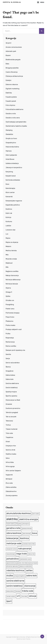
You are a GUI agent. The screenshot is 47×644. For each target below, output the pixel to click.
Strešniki (9, 404)
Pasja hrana (10, 317)
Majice (8, 238)
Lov (7, 234)
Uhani (8, 442)
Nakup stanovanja (12, 275)
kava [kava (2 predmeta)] (35, 533)
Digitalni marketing (13, 89)
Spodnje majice (11, 392)
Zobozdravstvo (11, 491)
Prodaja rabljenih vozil (14, 329)
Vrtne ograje (10, 466)
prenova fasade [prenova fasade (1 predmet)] (33, 563)
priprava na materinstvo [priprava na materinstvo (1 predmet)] (26, 566)
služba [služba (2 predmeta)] (10, 576)
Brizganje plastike (12, 68)
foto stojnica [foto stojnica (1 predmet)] (26, 524)
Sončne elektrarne (12, 383)
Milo (7, 255)
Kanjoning (9, 172)
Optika (8, 296)
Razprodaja (10, 338)
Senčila (8, 354)
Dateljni (8, 80)
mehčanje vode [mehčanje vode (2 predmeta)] (14, 543)
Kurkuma (9, 222)
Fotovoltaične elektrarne (14, 109)
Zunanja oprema (12, 496)
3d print (8, 43)
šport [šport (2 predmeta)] (9, 601)
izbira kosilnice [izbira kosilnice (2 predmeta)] (14, 533)
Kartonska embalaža (13, 180)
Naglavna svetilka (12, 271)
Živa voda (9, 483)
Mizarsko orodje (11, 259)
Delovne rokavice (12, 84)
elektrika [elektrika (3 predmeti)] (12, 519)
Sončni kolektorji (12, 388)
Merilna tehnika (11, 251)
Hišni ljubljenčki (11, 155)
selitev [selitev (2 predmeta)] (29, 570)
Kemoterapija (10, 188)
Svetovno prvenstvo (13, 408)
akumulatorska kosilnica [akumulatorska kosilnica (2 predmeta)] (19, 513)
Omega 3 (9, 292)
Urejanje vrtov (11, 446)
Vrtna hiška (10, 462)
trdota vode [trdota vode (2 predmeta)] (28, 591)
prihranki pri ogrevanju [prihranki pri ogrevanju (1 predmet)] (12, 566)
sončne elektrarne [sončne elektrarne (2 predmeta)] (15, 581)
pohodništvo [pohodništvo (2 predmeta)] (13, 559)
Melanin (8, 246)
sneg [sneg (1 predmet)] (16, 576)
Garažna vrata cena (13, 118)
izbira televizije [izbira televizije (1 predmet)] (27, 534)
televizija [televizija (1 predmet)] (18, 591)
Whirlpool (9, 479)
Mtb (7, 267)
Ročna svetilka (11, 346)
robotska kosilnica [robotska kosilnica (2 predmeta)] (15, 570)
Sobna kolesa (10, 375)
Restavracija (10, 342)
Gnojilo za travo (11, 138)
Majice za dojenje (12, 242)
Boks (7, 64)
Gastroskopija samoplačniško (16, 122)
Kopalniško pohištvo (13, 205)
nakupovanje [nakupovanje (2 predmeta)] (25, 549)
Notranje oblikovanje (13, 280)
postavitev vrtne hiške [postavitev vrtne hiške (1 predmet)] (22, 563)
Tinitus (8, 425)
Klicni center (10, 192)
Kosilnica (9, 209)
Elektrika (9, 93)
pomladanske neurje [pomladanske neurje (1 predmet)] (26, 559)
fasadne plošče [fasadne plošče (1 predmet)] (10, 524)
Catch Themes (26, 639)
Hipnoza (9, 151)
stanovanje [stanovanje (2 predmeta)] (30, 586)
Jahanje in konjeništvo (14, 168)
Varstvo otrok (10, 450)
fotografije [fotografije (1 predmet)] (19, 524)
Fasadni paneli (11, 101)
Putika (8, 334)
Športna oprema (11, 396)
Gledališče (9, 134)
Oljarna (8, 288)
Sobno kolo (10, 379)
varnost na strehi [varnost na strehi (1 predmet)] (11, 596)
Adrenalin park (11, 51)
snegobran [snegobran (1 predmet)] (22, 576)
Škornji (8, 367)
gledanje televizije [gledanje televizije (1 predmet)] (27, 528)
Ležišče (8, 226)
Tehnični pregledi (12, 412)
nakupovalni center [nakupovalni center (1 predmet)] (11, 549)
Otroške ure (10, 300)
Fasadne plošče (11, 97)
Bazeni (8, 55)
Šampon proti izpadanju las (15, 350)
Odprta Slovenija (12, 2)
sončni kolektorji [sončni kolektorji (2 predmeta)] (14, 586)
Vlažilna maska (11, 454)
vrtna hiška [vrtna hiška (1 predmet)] (24, 596)
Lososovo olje (10, 230)
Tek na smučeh (11, 417)
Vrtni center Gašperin (13, 471)
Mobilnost (9, 263)
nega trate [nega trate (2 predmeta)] (22, 554)
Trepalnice (9, 437)
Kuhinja (8, 217)
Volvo (8, 458)
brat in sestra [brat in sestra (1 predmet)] (36, 514)
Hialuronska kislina (12, 147)
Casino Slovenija (12, 72)
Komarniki (9, 197)
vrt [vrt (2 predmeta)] (18, 596)
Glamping (9, 130)
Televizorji (9, 421)
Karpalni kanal (11, 176)
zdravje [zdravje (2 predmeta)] (33, 596)
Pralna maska (10, 325)
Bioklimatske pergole (13, 60)
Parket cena (10, 309)
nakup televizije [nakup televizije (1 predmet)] (10, 554)
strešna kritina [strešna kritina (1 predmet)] (10, 591)
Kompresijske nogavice (14, 201)
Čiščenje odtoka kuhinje (14, 76)
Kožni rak (9, 213)
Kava (7, 184)
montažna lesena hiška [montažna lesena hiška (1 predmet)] (29, 544)
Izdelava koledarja (12, 163)
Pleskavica (9, 321)
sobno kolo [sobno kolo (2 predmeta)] (32, 576)
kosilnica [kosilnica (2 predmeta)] (24, 538)
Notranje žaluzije (12, 284)
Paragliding (10, 305)
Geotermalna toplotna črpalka (16, 126)
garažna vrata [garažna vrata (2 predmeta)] (13, 528)
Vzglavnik (9, 475)
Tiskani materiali (12, 429)
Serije (8, 359)
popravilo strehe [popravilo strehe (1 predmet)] (10, 563)
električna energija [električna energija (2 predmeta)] (29, 519)
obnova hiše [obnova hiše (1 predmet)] (32, 554)
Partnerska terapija (13, 313)
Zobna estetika (11, 487)
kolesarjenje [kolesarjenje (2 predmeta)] (12, 538)
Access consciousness (14, 47)
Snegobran (10, 371)
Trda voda (9, 433)
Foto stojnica (10, 105)
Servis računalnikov (13, 363)
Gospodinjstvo (11, 143)
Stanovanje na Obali (13, 400)
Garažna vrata (11, 114)
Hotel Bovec (10, 159)
